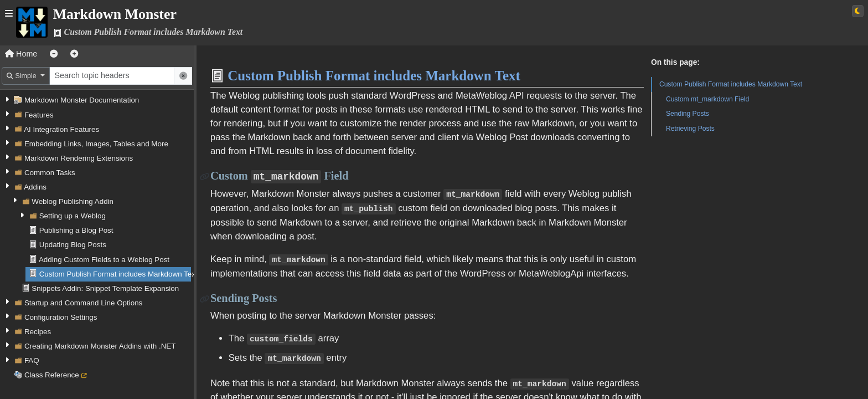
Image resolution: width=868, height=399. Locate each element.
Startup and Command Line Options (83, 303)
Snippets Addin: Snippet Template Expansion (105, 288)
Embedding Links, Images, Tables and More (96, 144)
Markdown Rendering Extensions (79, 158)
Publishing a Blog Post (76, 230)
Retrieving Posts (690, 129)
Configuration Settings (61, 317)
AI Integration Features (61, 129)
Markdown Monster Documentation (82, 100)
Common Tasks (50, 173)
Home (21, 54)
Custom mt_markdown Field (707, 99)
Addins (35, 187)
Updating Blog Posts (73, 245)
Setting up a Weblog (73, 216)
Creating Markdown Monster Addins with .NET (100, 346)
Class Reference (52, 375)
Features (39, 115)
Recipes (38, 332)
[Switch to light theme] (858, 11)
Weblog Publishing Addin (73, 201)
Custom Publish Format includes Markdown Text (118, 274)
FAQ (32, 360)
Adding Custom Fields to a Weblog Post (104, 260)
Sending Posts (688, 114)
